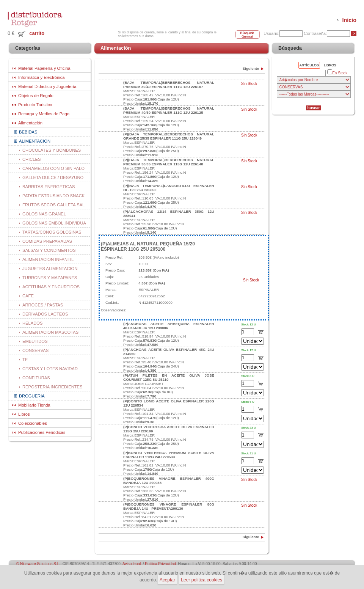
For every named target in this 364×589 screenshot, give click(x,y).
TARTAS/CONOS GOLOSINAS (52, 232)
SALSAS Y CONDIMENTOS (49, 250)
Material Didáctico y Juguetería (47, 86)
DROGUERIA (32, 396)
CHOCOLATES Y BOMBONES (52, 150)
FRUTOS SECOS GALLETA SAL (53, 205)
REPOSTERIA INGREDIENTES (53, 387)
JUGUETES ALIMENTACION (50, 269)
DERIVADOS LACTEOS (45, 314)
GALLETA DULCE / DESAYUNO (53, 177)
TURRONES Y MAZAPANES (50, 278)
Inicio (349, 20)
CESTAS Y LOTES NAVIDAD (50, 369)
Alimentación (30, 123)
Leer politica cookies (202, 580)
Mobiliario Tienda (34, 405)
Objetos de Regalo (36, 96)
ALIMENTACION (35, 141)
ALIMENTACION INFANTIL (48, 259)
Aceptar (167, 580)
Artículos (309, 65)
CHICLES (32, 159)
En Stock (337, 73)
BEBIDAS (28, 132)
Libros (24, 414)
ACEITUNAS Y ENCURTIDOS (51, 287)
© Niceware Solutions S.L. (38, 564)
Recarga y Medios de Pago (44, 114)
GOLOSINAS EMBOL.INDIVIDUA (54, 223)
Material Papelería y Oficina (44, 68)
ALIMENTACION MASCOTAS (50, 332)
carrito (37, 33)
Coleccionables (33, 423)
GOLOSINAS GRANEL (44, 214)
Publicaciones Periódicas (42, 432)
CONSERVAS (35, 350)
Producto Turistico (35, 105)
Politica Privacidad (160, 564)
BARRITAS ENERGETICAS (49, 187)
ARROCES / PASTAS (43, 305)
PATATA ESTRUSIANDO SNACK (53, 196)
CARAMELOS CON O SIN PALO (53, 168)
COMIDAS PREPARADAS (47, 241)
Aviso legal (132, 564)
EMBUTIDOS (35, 341)
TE (25, 360)
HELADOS (32, 323)
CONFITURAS (36, 378)
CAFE (28, 296)
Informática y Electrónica (42, 77)
